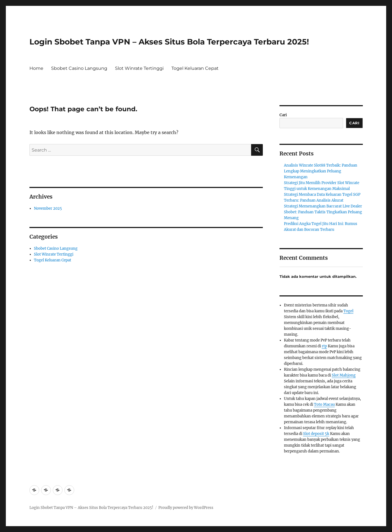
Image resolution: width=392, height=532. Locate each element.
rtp (324, 346)
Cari (283, 115)
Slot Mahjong (344, 375)
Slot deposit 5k (316, 434)
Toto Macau (324, 404)
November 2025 (48, 208)
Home (36, 68)
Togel (348, 311)
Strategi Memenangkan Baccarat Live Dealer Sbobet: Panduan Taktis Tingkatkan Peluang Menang (323, 212)
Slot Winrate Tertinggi (139, 68)
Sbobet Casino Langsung (79, 68)
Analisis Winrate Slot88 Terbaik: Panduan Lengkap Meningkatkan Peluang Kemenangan (321, 171)
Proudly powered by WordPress (186, 508)
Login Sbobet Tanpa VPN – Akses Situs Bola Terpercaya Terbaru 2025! (169, 42)
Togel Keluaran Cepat (195, 68)
